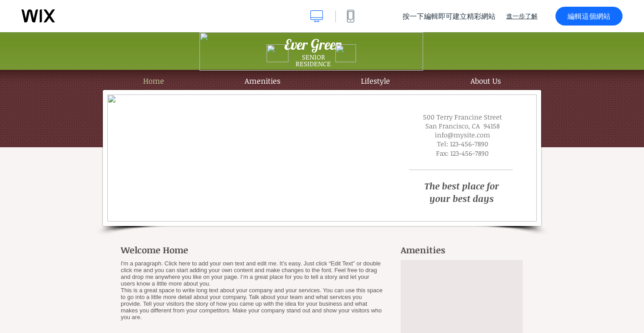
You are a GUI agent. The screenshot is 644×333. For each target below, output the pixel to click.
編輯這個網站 (589, 16)
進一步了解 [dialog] (522, 16)
